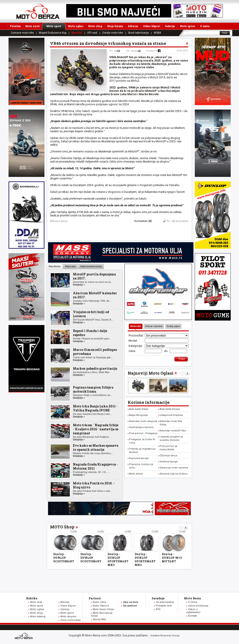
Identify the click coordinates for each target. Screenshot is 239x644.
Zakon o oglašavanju (193, 611)
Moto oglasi (76, 26)
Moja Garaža (115, 26)
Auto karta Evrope (170, 409)
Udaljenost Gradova (171, 415)
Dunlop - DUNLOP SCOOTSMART (64, 558)
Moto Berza (192, 598)
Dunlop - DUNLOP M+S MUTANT (172, 558)
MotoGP (77, 33)
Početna (15, 26)
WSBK (157, 33)
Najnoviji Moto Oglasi (151, 373)
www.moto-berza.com (24, 636)
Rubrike (32, 598)
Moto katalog (38, 617)
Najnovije (70, 266)
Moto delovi (136, 474)
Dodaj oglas (173, 326)
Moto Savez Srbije (103, 609)
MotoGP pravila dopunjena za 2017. (94, 276)
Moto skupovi (68, 617)
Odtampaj (132, 51)
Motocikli (136, 326)
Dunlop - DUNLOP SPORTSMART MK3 (118, 559)
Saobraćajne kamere (141, 427)
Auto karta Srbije (139, 409)
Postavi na (152, 51)
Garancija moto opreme (174, 468)
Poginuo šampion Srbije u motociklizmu (93, 389)
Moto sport (56, 26)
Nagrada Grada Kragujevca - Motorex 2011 (95, 466)
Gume (74, 532)
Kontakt (192, 616)
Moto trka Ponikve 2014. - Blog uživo (94, 485)
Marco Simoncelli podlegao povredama (95, 352)
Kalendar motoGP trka (173, 431)
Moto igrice (187, 26)
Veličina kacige (169, 462)
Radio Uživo (100, 602)
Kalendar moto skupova (143, 421)
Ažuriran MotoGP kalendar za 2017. (95, 295)
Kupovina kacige (139, 458)
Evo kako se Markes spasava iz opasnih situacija (96, 447)
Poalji (113, 51)
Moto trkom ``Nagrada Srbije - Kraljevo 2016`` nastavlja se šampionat (96, 429)
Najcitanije (55, 266)
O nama (205, 26)
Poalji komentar (177, 221)
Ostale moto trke (113, 33)
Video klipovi (152, 26)
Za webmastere (165, 602)
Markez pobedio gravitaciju (95, 368)
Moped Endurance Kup (53, 33)
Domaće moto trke (22, 33)
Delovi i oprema (154, 326)
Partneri (95, 598)
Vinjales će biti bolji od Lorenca (91, 314)
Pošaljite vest (164, 606)
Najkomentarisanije (91, 266)
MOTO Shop (62, 527)
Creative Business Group (165, 636)
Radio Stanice (101, 606)
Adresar (133, 26)
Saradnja (158, 598)
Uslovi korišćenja (198, 606)
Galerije (170, 26)
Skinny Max (99, 619)
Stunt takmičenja (138, 33)
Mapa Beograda (138, 415)
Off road (92, 33)
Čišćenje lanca (168, 456)
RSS (158, 609)
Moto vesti (32, 26)
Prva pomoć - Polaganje (143, 433)
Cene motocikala (70, 620)
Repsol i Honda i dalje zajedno (90, 333)
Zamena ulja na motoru (173, 474)
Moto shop (95, 26)
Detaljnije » (79, 285)
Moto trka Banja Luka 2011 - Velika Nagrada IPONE (95, 408)
